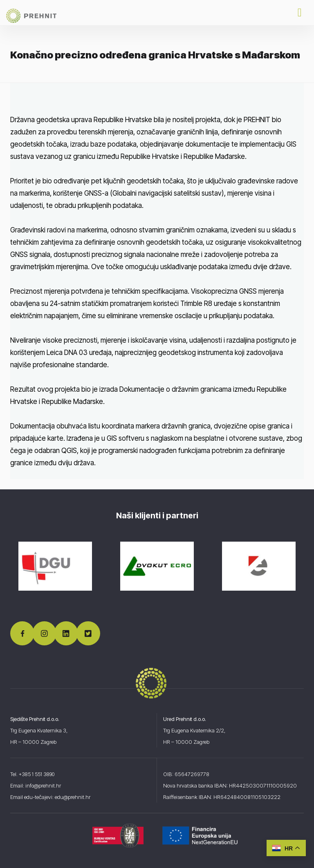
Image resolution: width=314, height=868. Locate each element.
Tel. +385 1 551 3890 (35, 774)
